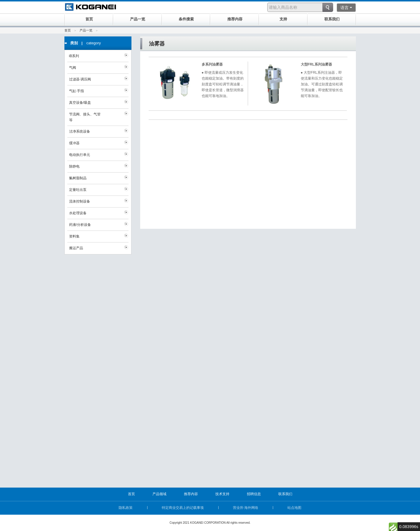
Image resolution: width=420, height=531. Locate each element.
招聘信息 (254, 494)
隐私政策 (126, 508)
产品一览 (86, 30)
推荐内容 (191, 494)
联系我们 (285, 494)
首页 (68, 30)
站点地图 (294, 508)
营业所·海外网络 (246, 508)
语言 (346, 8)
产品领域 (159, 494)
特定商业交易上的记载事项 (183, 508)
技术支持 (222, 494)
